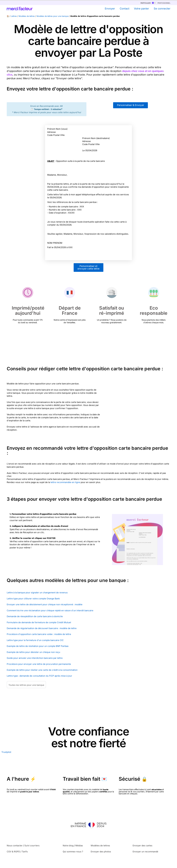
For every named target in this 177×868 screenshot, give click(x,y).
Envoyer (110, 9)
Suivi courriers (32, 846)
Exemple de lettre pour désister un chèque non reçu (33, 652)
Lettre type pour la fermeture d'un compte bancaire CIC (35, 640)
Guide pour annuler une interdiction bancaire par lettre (35, 658)
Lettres (14, 16)
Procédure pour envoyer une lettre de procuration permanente (39, 664)
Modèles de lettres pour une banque (53, 16)
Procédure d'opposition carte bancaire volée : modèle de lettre (39, 634)
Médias (79, 846)
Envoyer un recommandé (145, 852)
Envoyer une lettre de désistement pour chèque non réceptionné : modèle (45, 604)
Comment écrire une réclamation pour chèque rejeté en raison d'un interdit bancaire (50, 610)
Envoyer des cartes (142, 846)
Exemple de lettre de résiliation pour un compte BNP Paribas (38, 646)
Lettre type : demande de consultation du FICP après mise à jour (39, 676)
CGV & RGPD (13, 852)
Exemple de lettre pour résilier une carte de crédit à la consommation (42, 670)
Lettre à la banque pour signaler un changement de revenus (37, 593)
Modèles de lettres (27, 16)
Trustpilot (6, 752)
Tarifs (25, 852)
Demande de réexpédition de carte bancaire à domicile (35, 616)
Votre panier (141, 9)
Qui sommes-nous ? (73, 852)
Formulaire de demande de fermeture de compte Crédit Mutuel (39, 622)
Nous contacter (15, 846)
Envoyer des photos (101, 852)
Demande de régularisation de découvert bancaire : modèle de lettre (42, 628)
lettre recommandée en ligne (65, 482)
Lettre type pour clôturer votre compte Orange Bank (33, 599)
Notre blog (68, 846)
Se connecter (162, 9)
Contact (125, 9)
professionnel (161, 3)
